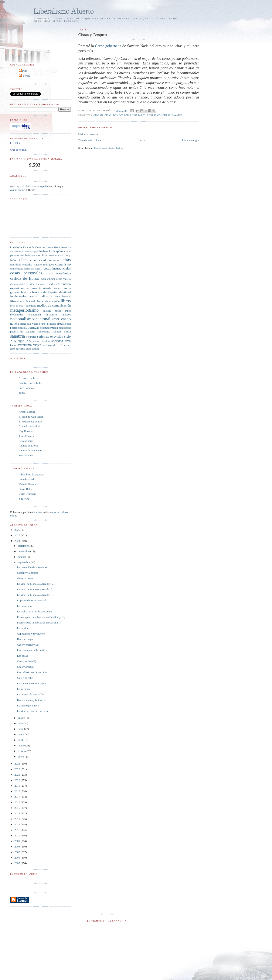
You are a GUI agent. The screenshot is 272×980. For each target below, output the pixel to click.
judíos (44, 296)
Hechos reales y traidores (31, 700)
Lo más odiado (27, 479)
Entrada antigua (191, 140)
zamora (21, 349)
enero (21, 757)
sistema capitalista (41, 341)
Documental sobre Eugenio (32, 683)
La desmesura (25, 606)
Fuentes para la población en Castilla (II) (40, 623)
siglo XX (24, 341)
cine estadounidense (45, 260)
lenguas (67, 296)
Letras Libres (26, 441)
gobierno (15, 292)
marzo (22, 745)
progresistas (65, 328)
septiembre (24, 562)
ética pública (32, 349)
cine (23, 260)
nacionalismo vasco (53, 319)
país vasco (33, 324)
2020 (18, 780)
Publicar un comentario (88, 134)
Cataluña (16, 247)
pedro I (43, 324)
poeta (68, 324)
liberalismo (18, 301)
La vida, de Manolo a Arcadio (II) (36, 589)
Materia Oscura (27, 484)
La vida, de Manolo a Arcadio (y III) (37, 584)
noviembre (24, 551)
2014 (18, 813)
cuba (43, 279)
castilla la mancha (47, 255)
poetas (14, 328)
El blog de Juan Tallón (31, 417)
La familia (23, 628)
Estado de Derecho (34, 247)
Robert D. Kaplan (51, 251)
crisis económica (58, 273)
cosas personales (26, 273)
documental (17, 284)
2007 (18, 852)
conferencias (16, 269)
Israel (64, 247)
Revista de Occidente (30, 450)
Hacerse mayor (25, 639)
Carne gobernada (108, 46)
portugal (33, 327)
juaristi (33, 296)
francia (66, 288)
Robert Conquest (159, 115)
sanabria (18, 336)
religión (57, 332)
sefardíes (31, 337)
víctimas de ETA (52, 345)
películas (52, 324)
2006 (18, 858)
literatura (31, 306)
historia (26, 292)
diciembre (24, 546)
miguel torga (52, 311)
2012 (18, 824)
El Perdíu (25, 76)
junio (21, 729)
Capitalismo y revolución (31, 634)
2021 (18, 775)
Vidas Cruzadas (27, 494)
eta (58, 284)
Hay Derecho (26, 431)
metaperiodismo (24, 310)
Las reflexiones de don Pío (32, 672)
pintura (61, 324)
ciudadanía (16, 265)
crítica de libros (25, 278)
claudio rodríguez (44, 265)
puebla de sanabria (23, 332)
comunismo (63, 264)
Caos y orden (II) (26, 661)
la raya (55, 296)
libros (66, 301)
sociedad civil (61, 341)
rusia (68, 331)
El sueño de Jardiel (29, 426)
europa (66, 284)
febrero (22, 751)
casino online (18, 190)
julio (21, 723)
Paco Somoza (26, 388)
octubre (22, 557)
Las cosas (22, 656)
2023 (18, 764)
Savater (177, 115)
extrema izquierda (39, 288)
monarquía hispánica (43, 315)
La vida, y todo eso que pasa (33, 711)
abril (21, 740)
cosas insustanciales (57, 268)
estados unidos (47, 284)
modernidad (17, 315)
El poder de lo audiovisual (31, 600)
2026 (18, 530)
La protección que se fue (31, 694)
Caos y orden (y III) (28, 645)
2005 (18, 863)
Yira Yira (24, 499)
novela (15, 323)
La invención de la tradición (33, 567)
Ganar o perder (25, 578)
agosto (22, 718)
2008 (18, 847)
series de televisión (50, 336)
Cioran (98, 115)
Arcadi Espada (27, 412)
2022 (18, 769)
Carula (23, 71)
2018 (18, 791)
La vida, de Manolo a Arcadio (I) (35, 595)
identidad (65, 292)
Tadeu (22, 393)
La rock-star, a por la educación (34, 611)
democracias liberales (129, 115)
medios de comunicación (54, 305)
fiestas (57, 289)
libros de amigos (18, 306)
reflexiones (44, 332)
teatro (13, 345)
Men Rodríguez (32, 252)
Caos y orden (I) (26, 667)
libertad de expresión (48, 301)
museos (67, 315)
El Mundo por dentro (30, 422)
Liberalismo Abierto (64, 11)
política (22, 328)
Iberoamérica (53, 247)
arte (22, 255)
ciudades (27, 265)
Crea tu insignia (18, 150)
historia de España (45, 292)
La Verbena (23, 689)
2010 (18, 835)
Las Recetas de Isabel (31, 383)
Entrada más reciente (90, 140)
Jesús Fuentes (26, 436)
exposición (17, 288)
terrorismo (25, 345)
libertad (31, 301)
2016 (18, 802)
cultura (51, 279)
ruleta (39, 512)
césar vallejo (64, 279)
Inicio (142, 140)
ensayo (31, 283)
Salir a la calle (25, 678)
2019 (18, 786)
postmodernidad (49, 328)
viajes (37, 345)
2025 (18, 535)
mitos (68, 311)
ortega (23, 324)
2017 (18, 797)
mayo (21, 734)
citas (108, 115)
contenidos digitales (33, 269)
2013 (18, 819)
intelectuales (18, 296)
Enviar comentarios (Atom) (109, 148)
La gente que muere (28, 705)
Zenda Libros (26, 455)
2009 (18, 841)
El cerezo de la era (29, 378)
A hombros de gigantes (31, 474)
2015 (18, 808)
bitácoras (30, 255)
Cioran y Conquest (27, 573)
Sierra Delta (25, 489)
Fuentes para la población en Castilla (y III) (41, 617)
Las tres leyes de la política (32, 650)
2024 (18, 541)
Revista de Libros (28, 446)
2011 (18, 830)
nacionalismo (22, 319)
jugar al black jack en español (32, 186)
